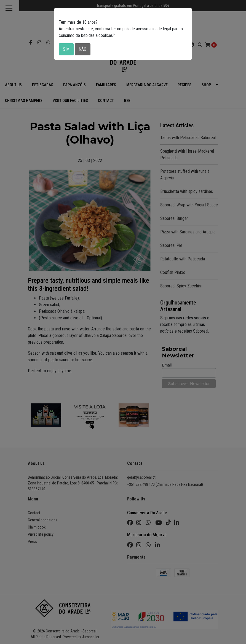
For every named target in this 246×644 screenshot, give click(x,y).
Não (83, 49)
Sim (66, 49)
